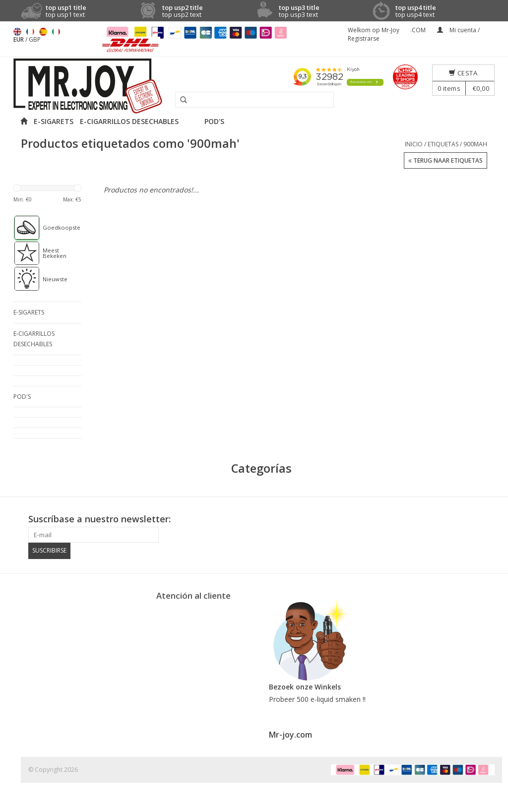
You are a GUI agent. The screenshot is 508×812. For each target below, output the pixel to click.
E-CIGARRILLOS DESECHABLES (129, 121)
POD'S (214, 121)
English (17, 32)
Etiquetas (443, 144)
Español (43, 32)
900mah (475, 144)
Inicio (414, 144)
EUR (19, 39)
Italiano (56, 32)
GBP (35, 39)
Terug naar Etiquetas (445, 161)
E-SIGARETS (54, 121)
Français (30, 32)
